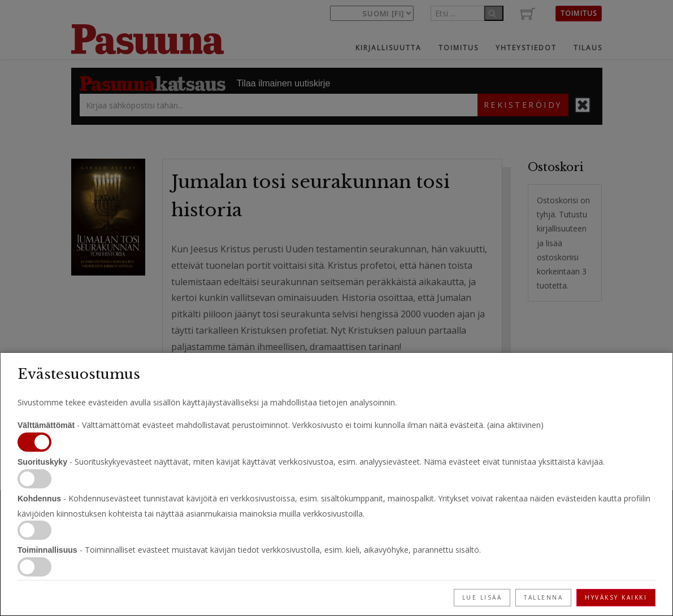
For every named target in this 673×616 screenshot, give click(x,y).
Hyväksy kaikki (616, 597)
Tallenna (543, 597)
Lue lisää (482, 597)
